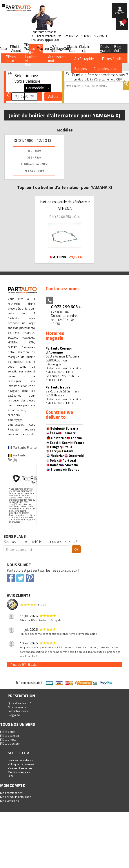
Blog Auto (118, 49)
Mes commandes (11, 793)
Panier (124, 22)
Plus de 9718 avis (24, 664)
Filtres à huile (112, 59)
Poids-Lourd (17, 49)
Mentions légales (19, 772)
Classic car (84, 49)
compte (120, 13)
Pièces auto (8, 732)
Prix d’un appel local (46, 40)
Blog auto (14, 715)
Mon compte (13, 785)
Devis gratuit (105, 49)
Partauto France (22, 447)
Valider (53, 97)
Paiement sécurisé (20, 768)
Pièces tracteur (10, 743)
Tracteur (43, 49)
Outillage (57, 49)
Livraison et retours (20, 760)
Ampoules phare (106, 69)
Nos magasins (17, 707)
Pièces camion (10, 736)
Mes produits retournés (16, 797)
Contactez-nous (18, 711)
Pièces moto (8, 739)
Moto (31, 49)
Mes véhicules (10, 801)
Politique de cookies (21, 764)
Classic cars (72, 49)
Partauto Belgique (17, 457)
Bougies (81, 69)
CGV (10, 776)
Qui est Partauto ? (19, 703)
